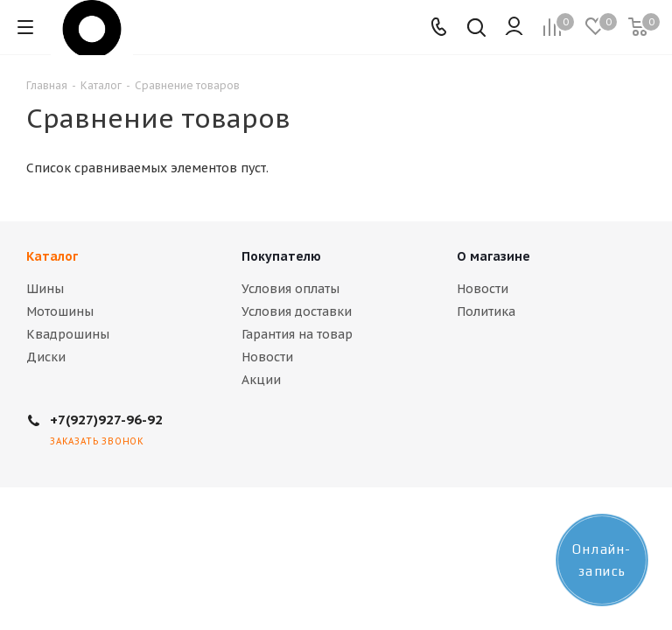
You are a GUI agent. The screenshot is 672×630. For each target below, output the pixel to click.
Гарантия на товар (297, 334)
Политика (486, 311)
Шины (45, 289)
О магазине (493, 256)
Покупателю (281, 256)
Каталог (52, 256)
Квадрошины (68, 334)
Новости (267, 357)
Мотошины (60, 311)
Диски (46, 357)
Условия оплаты (290, 289)
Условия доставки (297, 311)
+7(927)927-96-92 (106, 420)
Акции (261, 380)
